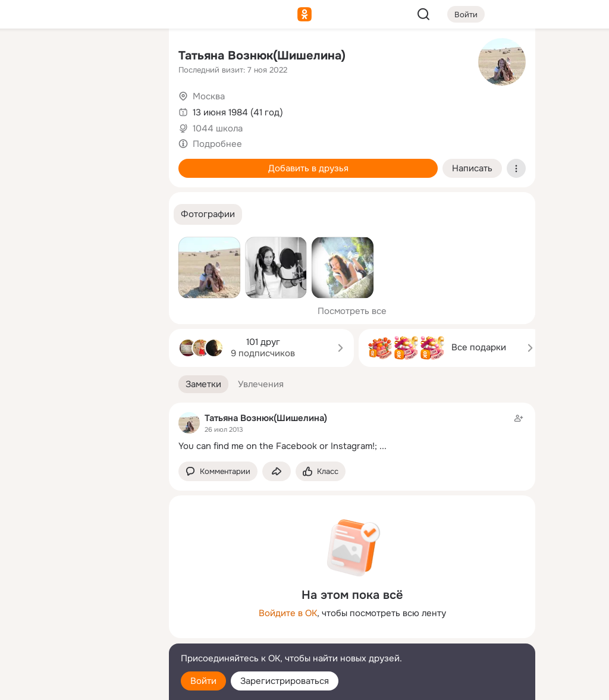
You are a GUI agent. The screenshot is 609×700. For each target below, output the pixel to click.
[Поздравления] (81, 162)
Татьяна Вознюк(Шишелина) (262, 56)
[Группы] (133, 57)
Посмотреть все (352, 311)
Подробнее (217, 144)
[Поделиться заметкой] (277, 471)
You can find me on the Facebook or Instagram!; (278, 446)
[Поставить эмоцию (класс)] (321, 471)
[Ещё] (81, 608)
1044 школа (218, 128)
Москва (209, 96)
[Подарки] (29, 162)
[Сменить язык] (81, 634)
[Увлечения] (81, 57)
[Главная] (29, 57)
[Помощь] (29, 214)
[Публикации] (29, 109)
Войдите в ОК (288, 613)
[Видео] (133, 109)
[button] (208, 214)
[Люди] (81, 109)
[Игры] (133, 162)
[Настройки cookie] (81, 684)
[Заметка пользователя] (352, 432)
